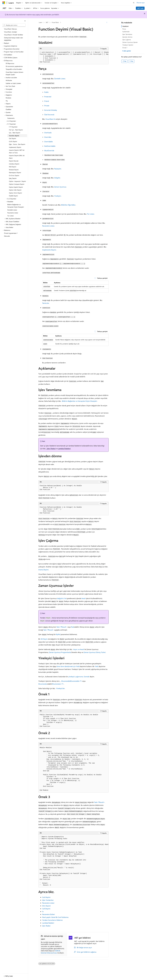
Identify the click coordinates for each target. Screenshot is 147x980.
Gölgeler (57, 178)
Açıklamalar (126, 32)
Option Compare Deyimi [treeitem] (17, 184)
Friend (47, 101)
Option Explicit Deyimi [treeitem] (16, 187)
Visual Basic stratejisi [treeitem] (10, 32)
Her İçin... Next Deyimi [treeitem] (16, 130)
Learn (41, 22)
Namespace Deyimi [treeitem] (15, 173)
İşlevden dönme (127, 37)
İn (43, 911)
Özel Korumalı (49, 115)
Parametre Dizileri (49, 914)
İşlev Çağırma (127, 40)
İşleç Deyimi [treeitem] (13, 178)
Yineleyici (58, 196)
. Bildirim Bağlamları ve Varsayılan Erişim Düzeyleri (79, 401)
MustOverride (49, 150)
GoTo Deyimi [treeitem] (13, 141)
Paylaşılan (58, 169)
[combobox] (14, 25)
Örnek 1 (125, 48)
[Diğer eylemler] (107, 23)
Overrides (48, 137)
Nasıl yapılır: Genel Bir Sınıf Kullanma (55, 917)
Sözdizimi (125, 26)
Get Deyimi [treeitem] (12, 138)
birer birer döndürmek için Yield (68, 666)
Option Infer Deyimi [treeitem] (15, 190)
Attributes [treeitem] (9, 80)
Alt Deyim (44, 639)
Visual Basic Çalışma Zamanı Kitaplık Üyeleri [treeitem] (14, 73)
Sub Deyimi (46, 897)
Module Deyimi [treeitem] (14, 170)
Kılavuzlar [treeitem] (7, 236)
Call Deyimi (46, 909)
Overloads (48, 133)
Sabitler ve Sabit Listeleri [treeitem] (13, 83)
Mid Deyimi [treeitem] (13, 167)
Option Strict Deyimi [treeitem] (15, 193)
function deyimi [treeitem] (14, 136)
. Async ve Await (78, 649)
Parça (124, 29)
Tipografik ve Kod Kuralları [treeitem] (14, 69)
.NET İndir (140, 8)
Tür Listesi (91, 214)
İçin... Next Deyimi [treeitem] (15, 133)
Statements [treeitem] (11, 118)
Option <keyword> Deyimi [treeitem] (17, 181)
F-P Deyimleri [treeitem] (13, 127)
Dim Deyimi (46, 906)
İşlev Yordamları (48, 900)
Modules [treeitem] (8, 98)
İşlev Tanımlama (127, 34)
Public (46, 92)
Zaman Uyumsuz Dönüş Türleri (95, 652)
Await (83, 598)
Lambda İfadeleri (64, 449)
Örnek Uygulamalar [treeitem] (10, 233)
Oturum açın (141, 3)
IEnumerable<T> (76, 681)
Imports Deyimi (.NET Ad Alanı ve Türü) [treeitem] (17, 151)
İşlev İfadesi (46, 926)
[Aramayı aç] (134, 3)
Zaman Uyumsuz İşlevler (130, 42)
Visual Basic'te (50, 119)
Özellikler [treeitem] (9, 109)
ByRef (58, 634)
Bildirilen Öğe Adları (68, 205)
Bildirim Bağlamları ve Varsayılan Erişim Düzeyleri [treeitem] (16, 206)
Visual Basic (55, 22)
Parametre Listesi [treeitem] (13, 213)
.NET (47, 22)
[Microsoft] (4, 3)
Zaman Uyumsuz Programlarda (60, 652)
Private (47, 106)
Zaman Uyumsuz (60, 187)
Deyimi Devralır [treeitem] (14, 161)
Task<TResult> (62, 627)
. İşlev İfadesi (51, 449)
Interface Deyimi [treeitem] (14, 164)
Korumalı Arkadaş (51, 110)
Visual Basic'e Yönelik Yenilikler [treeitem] (14, 35)
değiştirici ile (62, 598)
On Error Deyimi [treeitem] (14, 175)
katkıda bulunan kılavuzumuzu (51, 952)
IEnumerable (66, 681)
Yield (97, 666)
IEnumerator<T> (58, 684)
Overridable (48, 142)
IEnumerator (43, 684)
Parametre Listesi (48, 226)
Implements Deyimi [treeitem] (15, 147)
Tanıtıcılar (46, 303)
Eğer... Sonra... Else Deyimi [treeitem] (17, 144)
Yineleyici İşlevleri (128, 45)
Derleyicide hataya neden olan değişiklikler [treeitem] (13, 39)
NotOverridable (50, 146)
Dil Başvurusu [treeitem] (10, 63)
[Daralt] (25, 21)
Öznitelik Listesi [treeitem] (12, 210)
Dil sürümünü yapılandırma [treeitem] (14, 66)
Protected (48, 97)
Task (73, 627)
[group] (73, 57)
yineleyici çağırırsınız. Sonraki (79, 677)
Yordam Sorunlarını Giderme (52, 920)
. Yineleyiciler (60, 688)
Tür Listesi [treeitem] (10, 216)
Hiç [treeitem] (7, 101)
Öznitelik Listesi (60, 79)
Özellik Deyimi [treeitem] (13, 196)
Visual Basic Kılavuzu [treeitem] (10, 29)
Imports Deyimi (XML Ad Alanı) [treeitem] (17, 157)
